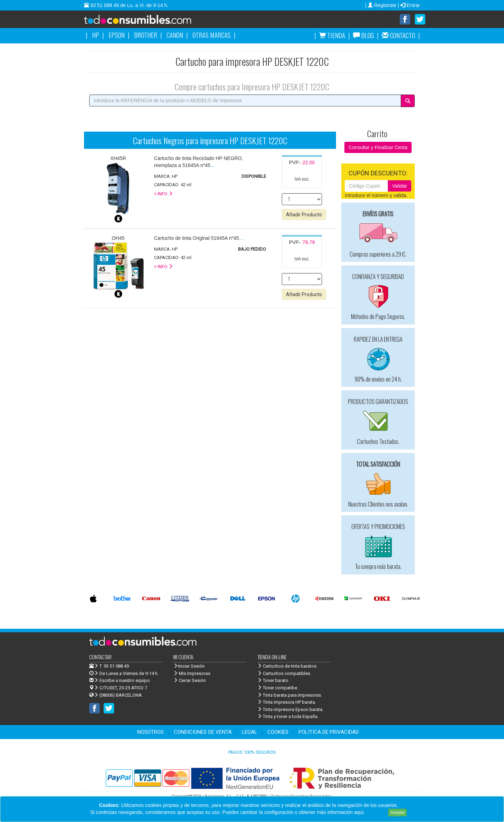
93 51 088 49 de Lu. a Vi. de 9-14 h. (129, 5)
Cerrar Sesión (190, 681)
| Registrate (381, 5)
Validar (400, 186)
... (198, 238)
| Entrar (409, 5)
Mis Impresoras (192, 674)
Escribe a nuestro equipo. (120, 681)
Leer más (377, 812)
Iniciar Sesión (189, 666)
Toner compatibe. (278, 688)
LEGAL (250, 732)
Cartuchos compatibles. (284, 674)
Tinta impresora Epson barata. (290, 710)
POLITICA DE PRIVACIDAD (329, 732)
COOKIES (278, 732)
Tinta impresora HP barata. (287, 702)
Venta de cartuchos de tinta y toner (149, 22)
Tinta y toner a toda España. (288, 717)
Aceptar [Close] (397, 813)
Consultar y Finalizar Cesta (378, 148)
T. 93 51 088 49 (114, 666)
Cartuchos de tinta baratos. (287, 666)
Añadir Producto (304, 215)
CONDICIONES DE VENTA (203, 732)
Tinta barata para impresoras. (290, 695)
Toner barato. (273, 681)
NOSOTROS (150, 732)
